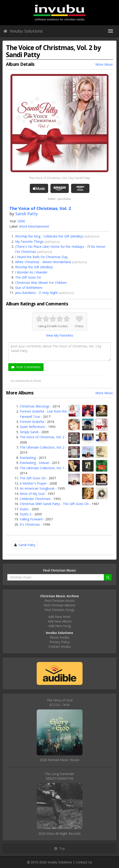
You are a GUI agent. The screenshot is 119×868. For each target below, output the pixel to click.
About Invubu (60, 637)
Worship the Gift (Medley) (34, 267)
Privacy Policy (60, 642)
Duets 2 (26, 514)
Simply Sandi (29, 432)
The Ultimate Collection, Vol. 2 (42, 447)
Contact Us (84, 862)
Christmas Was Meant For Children (41, 283)
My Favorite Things (29, 241)
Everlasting (28, 458)
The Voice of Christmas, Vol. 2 (42, 437)
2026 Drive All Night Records (59, 833)
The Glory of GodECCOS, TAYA (60, 702)
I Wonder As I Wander (31, 272)
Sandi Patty (27, 214)
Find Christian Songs (59, 610)
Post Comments (26, 367)
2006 (21, 221)
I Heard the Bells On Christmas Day (41, 257)
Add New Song (60, 626)
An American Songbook (37, 488)
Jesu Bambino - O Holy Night (36, 293)
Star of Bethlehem (29, 288)
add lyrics (92, 236)
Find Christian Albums (59, 605)
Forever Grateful (32, 422)
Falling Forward (31, 519)
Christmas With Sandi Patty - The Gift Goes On (54, 504)
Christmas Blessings (35, 406)
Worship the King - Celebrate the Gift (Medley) (49, 236)
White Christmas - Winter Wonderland (43, 262)
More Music (104, 64)
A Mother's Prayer (33, 483)
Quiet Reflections (32, 427)
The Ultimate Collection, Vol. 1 (42, 468)
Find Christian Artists (60, 601)
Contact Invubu (60, 646)
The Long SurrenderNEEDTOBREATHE (59, 776)
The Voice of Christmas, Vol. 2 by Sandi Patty (59, 178)
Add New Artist (59, 617)
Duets (24, 509)
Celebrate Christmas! (35, 499)
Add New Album (60, 621)
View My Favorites (60, 335)
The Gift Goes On (28, 277)
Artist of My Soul (32, 494)
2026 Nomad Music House (59, 760)
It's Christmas (30, 524)
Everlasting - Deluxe (34, 463)
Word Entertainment (34, 226)
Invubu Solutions (23, 31)
